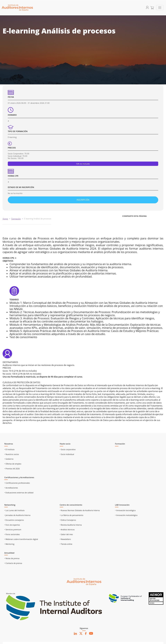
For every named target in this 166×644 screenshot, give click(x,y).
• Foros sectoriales (12, 534)
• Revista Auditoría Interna (71, 525)
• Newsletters (65, 539)
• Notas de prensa (12, 558)
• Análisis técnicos (67, 530)
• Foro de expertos (12, 525)
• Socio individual (67, 454)
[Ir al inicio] (84, 582)
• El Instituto (9, 449)
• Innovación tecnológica (125, 510)
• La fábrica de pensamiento (71, 515)
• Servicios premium (13, 530)
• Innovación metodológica (126, 515)
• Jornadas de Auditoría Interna (17, 515)
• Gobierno (9, 459)
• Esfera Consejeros (68, 520)
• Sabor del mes (66, 534)
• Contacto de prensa (13, 563)
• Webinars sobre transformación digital (21, 539)
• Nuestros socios (12, 454)
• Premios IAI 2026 (12, 469)
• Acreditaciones (11, 488)
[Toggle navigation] (160, 8)
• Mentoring (9, 544)
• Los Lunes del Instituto (14, 510)
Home (5, 219)
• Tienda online (66, 544)
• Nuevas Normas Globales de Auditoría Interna (80, 510)
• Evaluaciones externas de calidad (19, 493)
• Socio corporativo (68, 449)
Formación (16, 219)
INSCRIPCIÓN (83, 200)
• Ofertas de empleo (13, 464)
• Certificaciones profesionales (17, 483)
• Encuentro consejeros (14, 520)
